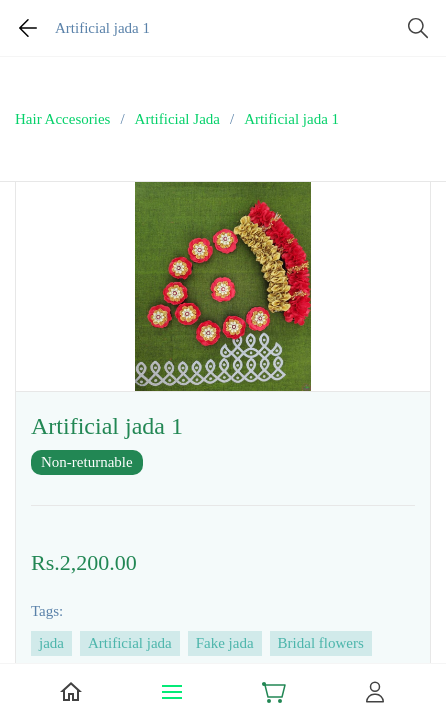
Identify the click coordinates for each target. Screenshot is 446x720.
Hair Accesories (62, 119)
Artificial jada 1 (291, 119)
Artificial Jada (177, 119)
